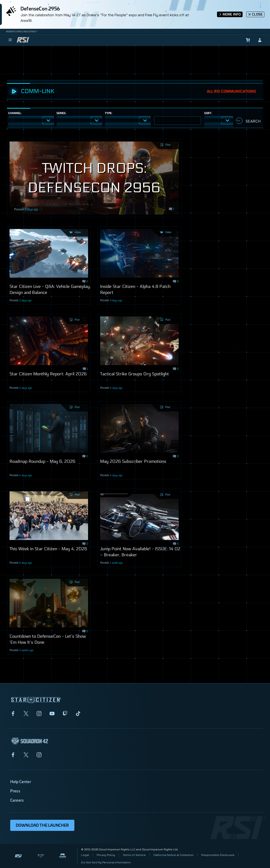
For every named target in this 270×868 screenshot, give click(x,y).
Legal (85, 855)
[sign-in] (260, 40)
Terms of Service (134, 855)
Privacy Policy (106, 855)
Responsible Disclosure (218, 855)
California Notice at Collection (174, 855)
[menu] (10, 40)
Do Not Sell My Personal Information (106, 862)
